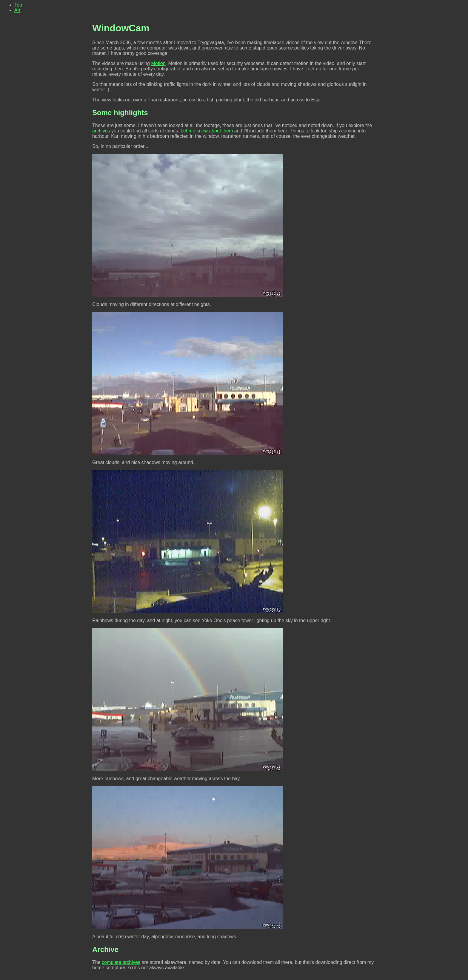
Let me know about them (207, 131)
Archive (105, 949)
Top (18, 5)
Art (17, 10)
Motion (158, 63)
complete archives (121, 962)
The (97, 962)
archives (101, 131)
